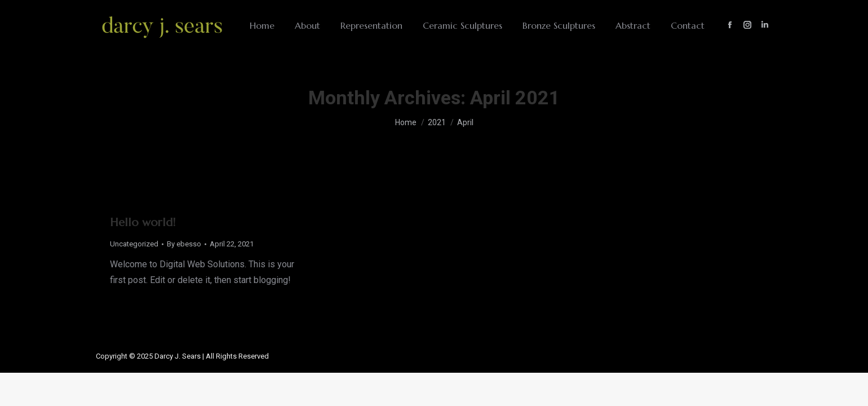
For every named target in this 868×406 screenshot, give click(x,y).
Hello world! (143, 222)
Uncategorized (134, 244)
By (184, 244)
